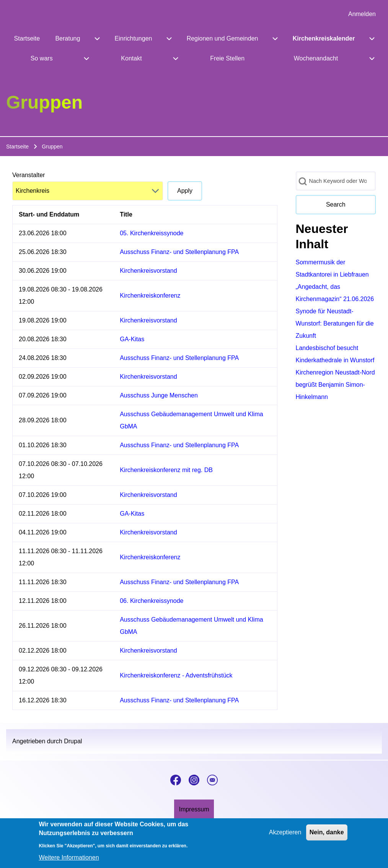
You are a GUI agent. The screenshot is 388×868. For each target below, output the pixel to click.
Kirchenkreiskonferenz (150, 296)
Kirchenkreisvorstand (148, 271)
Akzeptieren (285, 836)
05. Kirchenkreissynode (152, 233)
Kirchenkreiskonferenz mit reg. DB (166, 470)
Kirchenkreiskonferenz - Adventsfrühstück (176, 675)
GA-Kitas (132, 339)
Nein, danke (327, 836)
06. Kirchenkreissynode (152, 601)
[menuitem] (362, 14)
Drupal (73, 741)
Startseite (17, 147)
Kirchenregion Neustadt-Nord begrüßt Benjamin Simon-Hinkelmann (335, 385)
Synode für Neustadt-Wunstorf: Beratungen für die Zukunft (335, 323)
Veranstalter (29, 175)
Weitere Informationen (69, 862)
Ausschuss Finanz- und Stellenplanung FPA (179, 252)
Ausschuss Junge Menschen (159, 395)
